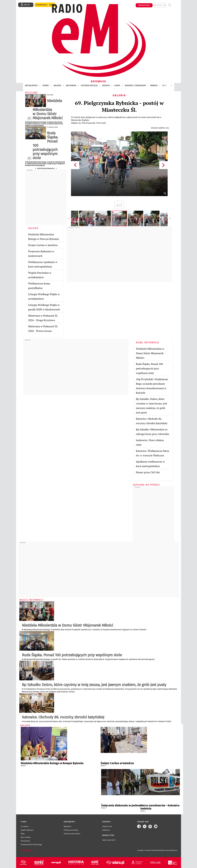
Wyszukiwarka (170, 5)
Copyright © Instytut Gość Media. (148, 850)
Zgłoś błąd (27, 850)
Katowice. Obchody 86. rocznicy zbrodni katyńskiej (63, 717)
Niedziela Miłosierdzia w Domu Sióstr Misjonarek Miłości (48, 109)
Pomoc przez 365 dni (148, 472)
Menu (175, 5)
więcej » (23, 766)
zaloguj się (160, 5)
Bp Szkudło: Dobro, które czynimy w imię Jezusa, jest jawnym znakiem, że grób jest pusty (94, 685)
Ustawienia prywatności (72, 834)
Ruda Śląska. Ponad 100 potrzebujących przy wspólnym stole (45, 145)
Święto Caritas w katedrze (43, 245)
